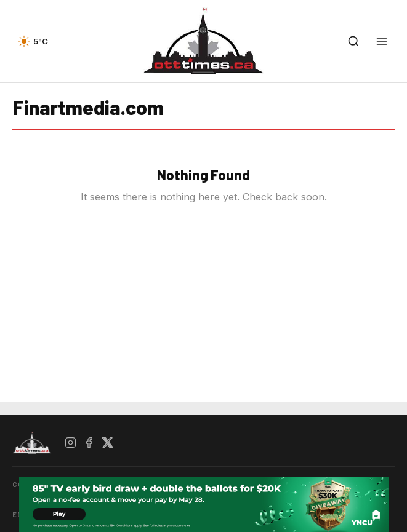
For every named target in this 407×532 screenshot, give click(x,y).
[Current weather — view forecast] (33, 41)
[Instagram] (71, 443)
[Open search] (353, 41)
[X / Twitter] (108, 443)
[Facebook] (89, 443)
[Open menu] (382, 41)
